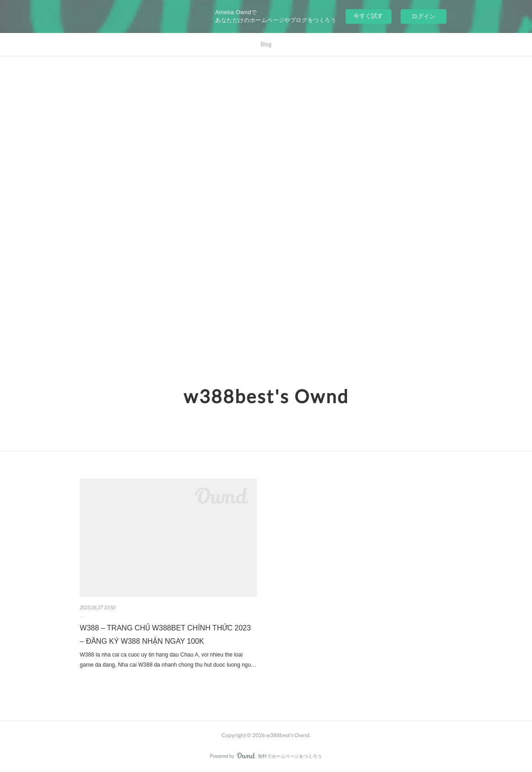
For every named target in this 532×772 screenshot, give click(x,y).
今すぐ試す (368, 16)
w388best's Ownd (266, 396)
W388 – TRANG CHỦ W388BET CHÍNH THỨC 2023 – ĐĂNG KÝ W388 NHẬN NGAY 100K (165, 635)
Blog (266, 44)
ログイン (423, 16)
